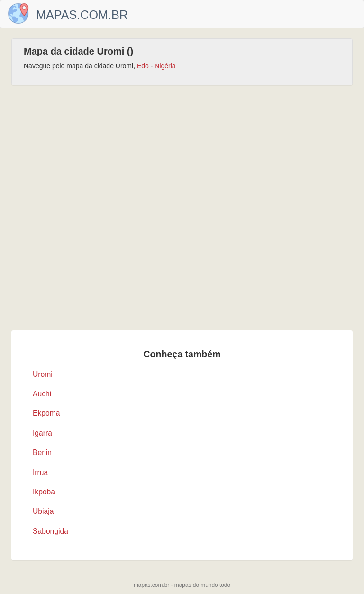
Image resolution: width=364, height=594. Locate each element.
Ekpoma (46, 413)
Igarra (42, 433)
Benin (42, 452)
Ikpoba (44, 492)
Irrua (40, 472)
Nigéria (165, 66)
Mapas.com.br (82, 15)
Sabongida (50, 531)
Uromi (43, 374)
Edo (143, 66)
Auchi (42, 394)
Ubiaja (43, 511)
